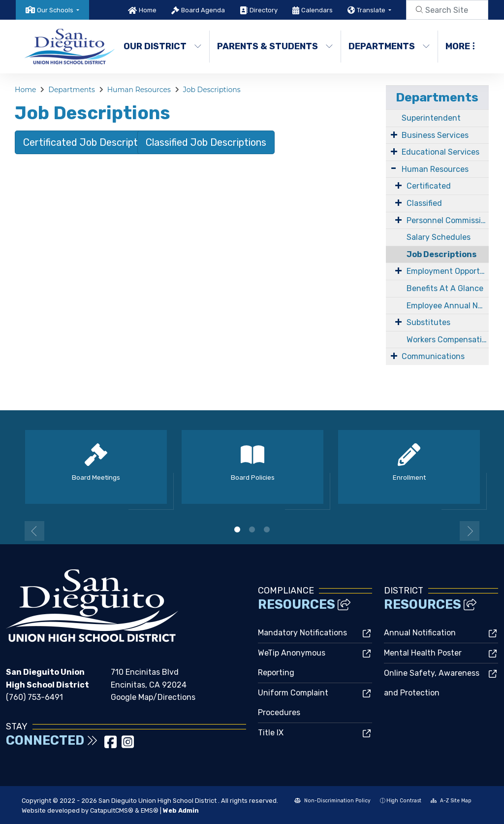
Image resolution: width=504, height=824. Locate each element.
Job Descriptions (212, 90)
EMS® (150, 810)
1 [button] (237, 529)
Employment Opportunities (448, 271)
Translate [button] (372, 10)
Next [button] (470, 531)
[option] (96, 471)
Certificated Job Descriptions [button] (89, 142)
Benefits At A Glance (445, 288)
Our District (162, 46)
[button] (58, 10)
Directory (264, 10)
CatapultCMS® (112, 810)
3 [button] (267, 529)
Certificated (429, 186)
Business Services (435, 135)
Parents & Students (272, 46)
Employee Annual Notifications (448, 306)
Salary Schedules (439, 237)
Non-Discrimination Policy (332, 801)
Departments (388, 46)
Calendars (317, 10)
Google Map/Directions (153, 697)
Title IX (271, 733)
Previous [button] (34, 531)
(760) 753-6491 (34, 697)
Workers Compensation (448, 340)
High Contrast (404, 801)
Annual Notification (420, 633)
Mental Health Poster (423, 653)
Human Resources (139, 90)
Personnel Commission (448, 220)
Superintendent (431, 118)
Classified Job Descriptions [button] (206, 142)
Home (148, 10)
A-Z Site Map (451, 801)
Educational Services (441, 152)
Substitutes (428, 322)
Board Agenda (203, 10)
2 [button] (252, 529)
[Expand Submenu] (394, 134)
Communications (433, 356)
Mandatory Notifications (302, 633)
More (460, 46)
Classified (424, 203)
